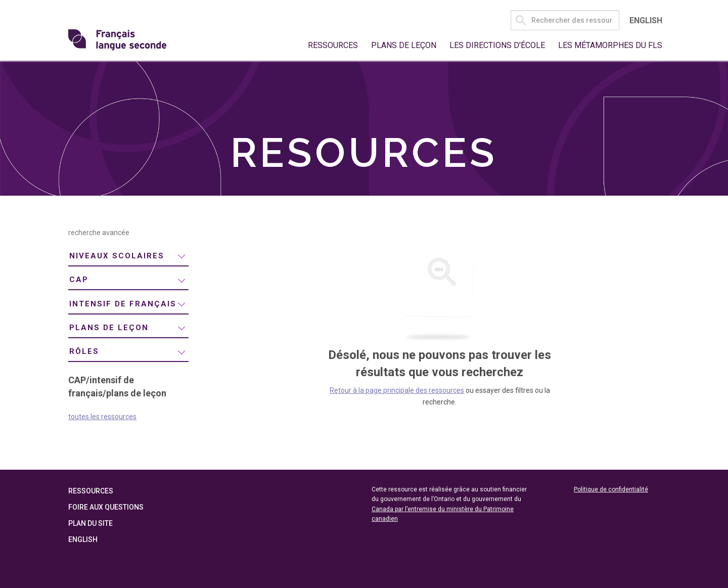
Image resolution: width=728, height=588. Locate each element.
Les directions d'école (497, 45)
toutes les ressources (102, 417)
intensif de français (123, 304)
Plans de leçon (404, 45)
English (646, 20)
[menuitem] (128, 257)
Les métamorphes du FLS (610, 45)
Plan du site (90, 523)
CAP (79, 280)
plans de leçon (109, 328)
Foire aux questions (106, 507)
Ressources (333, 45)
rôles (84, 351)
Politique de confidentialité (611, 489)
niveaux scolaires (117, 256)
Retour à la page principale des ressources (397, 390)
